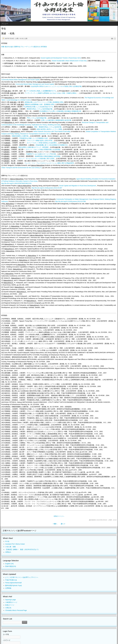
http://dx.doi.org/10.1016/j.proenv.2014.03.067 (47, 188)
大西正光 (8, 608)
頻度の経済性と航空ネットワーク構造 (49, 129)
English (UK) (9, 564)
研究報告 (44, 47)
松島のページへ (59, 516)
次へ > (63, 524)
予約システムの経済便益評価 (37, 118)
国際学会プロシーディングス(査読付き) (27, 47)
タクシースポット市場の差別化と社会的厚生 (42, 143)
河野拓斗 (8, 552)
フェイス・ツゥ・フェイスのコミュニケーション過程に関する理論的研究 (49, 163)
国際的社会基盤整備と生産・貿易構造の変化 (40, 104)
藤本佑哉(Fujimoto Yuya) (13, 585)
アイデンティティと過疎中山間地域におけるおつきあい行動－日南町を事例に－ (52, 93)
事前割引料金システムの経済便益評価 (40, 109)
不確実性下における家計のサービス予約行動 (41, 154)
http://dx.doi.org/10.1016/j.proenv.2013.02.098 (70, 201)
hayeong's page (10, 600)
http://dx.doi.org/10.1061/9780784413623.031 (16, 183)
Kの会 (7, 541)
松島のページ (10, 605)
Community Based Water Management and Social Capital (20, 80)
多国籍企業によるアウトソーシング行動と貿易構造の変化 (44, 102)
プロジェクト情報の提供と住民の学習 (40, 141)
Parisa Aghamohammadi (13, 583)
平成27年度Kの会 (11, 580)
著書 (3, 47)
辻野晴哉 (8, 588)
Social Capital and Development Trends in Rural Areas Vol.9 (61, 58)
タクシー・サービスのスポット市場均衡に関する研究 (36, 159)
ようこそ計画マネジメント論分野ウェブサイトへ (22, 577)
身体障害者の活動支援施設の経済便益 (48, 156)
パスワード (7, 640)
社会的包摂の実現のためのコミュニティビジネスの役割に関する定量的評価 (56, 86)
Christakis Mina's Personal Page (16, 610)
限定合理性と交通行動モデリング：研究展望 (33, 147)
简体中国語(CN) (11, 566)
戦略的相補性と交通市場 (20, 136)
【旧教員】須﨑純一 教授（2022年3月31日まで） (22, 549)
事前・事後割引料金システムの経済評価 (48, 127)
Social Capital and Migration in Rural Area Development (78, 186)
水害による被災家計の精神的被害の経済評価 (56, 120)
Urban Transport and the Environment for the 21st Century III (21, 168)
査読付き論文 (9, 47)
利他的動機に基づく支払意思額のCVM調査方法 (52, 145)
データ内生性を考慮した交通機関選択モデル (41, 91)
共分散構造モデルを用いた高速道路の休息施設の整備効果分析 (60, 111)
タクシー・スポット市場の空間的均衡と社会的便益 (43, 150)
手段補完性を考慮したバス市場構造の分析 (34, 138)
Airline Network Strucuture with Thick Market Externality (52, 131)
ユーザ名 (6, 634)
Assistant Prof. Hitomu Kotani (15, 544)
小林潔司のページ (11, 602)
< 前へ (55, 524)
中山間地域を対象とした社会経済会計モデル (38, 107)
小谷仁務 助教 (10, 547)
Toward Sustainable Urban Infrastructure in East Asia (69, 61)
